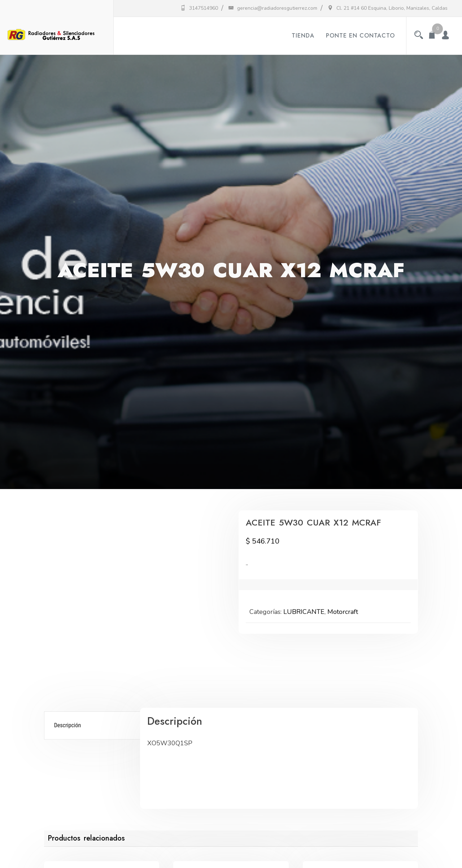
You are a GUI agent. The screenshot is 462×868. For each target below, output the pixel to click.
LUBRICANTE (304, 612)
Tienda (303, 36)
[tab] (93, 726)
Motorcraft (343, 612)
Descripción (68, 725)
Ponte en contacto (360, 36)
